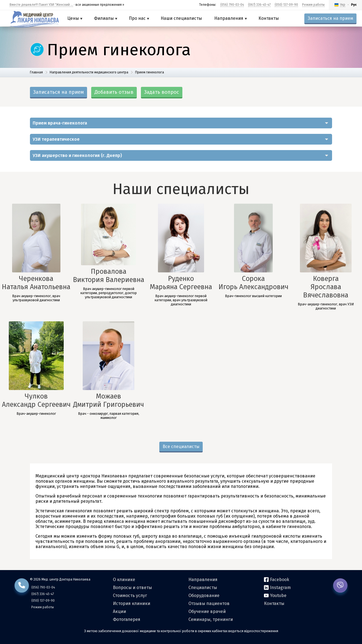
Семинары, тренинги (211, 619)
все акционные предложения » (100, 5)
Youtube (275, 595)
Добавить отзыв (114, 92)
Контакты (269, 18)
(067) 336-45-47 (259, 5)
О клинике (124, 580)
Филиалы (106, 18)
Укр (343, 5)
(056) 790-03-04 (232, 5)
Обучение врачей (207, 611)
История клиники (132, 603)
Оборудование (204, 595)
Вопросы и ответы (132, 588)
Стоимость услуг (130, 595)
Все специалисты (181, 447)
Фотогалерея (127, 619)
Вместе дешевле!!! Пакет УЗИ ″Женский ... (41, 5)
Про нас (139, 18)
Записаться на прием (330, 18)
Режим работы (313, 5)
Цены (75, 18)
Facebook (277, 580)
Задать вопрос (162, 92)
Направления (231, 18)
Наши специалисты (181, 18)
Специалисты (203, 588)
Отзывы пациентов (209, 603)
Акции (119, 611)
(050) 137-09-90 (286, 5)
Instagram (277, 588)
